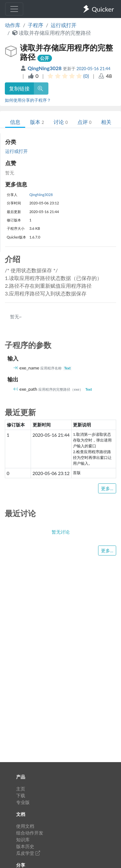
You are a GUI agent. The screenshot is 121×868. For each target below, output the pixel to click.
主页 (21, 789)
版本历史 (25, 846)
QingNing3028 (45, 68)
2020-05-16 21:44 (93, 69)
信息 (15, 122)
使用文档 (25, 826)
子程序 (35, 25)
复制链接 (19, 88)
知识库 (23, 840)
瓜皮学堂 (28, 853)
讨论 (60, 122)
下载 (21, 795)
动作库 (13, 25)
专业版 (23, 802)
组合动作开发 (30, 833)
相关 (106, 122)
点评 (84, 122)
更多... (107, 488)
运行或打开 (64, 25)
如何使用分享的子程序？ (28, 100)
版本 (37, 122)
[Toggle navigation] (14, 9)
